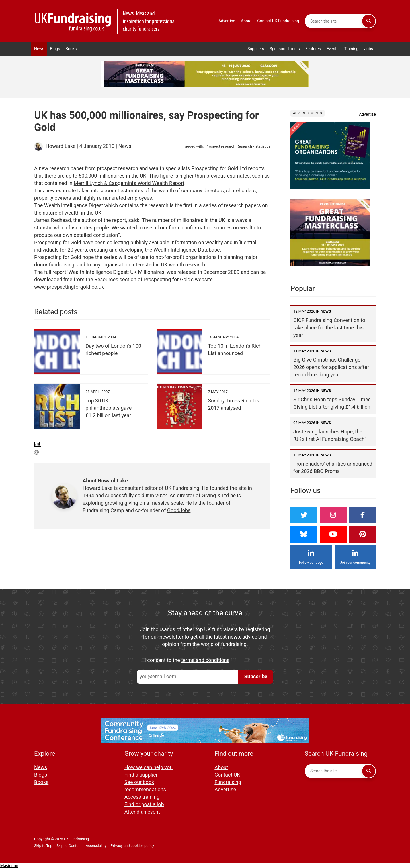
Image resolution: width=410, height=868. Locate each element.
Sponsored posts (285, 49)
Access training (142, 797)
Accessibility (96, 846)
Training (351, 49)
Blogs (55, 49)
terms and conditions (205, 660)
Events (333, 49)
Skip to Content (69, 846)
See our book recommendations (145, 786)
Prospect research (220, 146)
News (39, 49)
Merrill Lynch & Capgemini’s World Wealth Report (129, 183)
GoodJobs (179, 511)
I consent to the (187, 661)
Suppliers (256, 49)
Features (313, 49)
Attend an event (142, 812)
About (246, 21)
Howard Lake (61, 146)
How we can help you (148, 768)
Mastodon (9, 866)
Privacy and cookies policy (133, 846)
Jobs (369, 49)
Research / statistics (254, 146)
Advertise (227, 21)
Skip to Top (43, 846)
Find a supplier (141, 775)
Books (71, 49)
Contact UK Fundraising (278, 21)
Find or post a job (144, 805)
